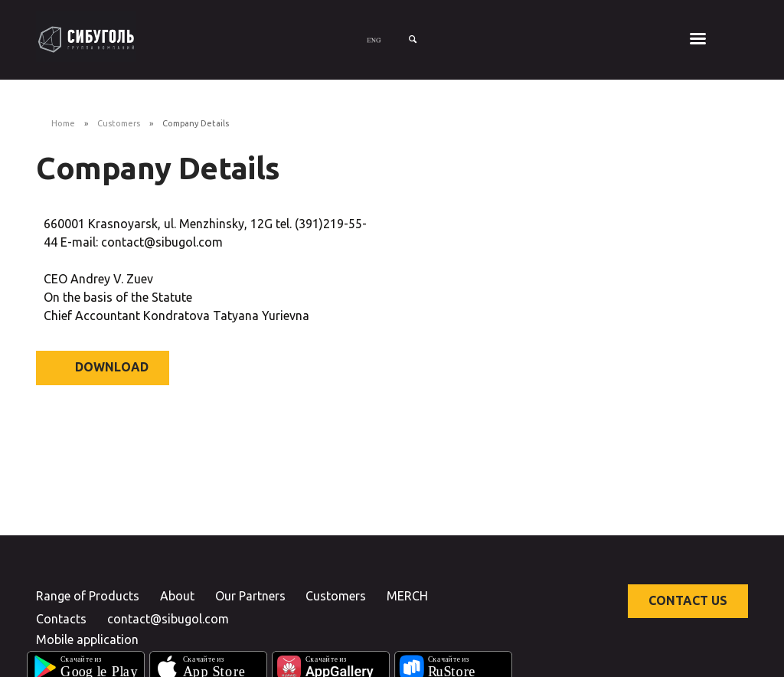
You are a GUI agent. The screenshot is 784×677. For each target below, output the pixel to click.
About (177, 596)
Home (63, 123)
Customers (119, 123)
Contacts (61, 619)
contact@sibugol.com (168, 619)
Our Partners (250, 596)
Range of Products (88, 596)
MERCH (407, 596)
